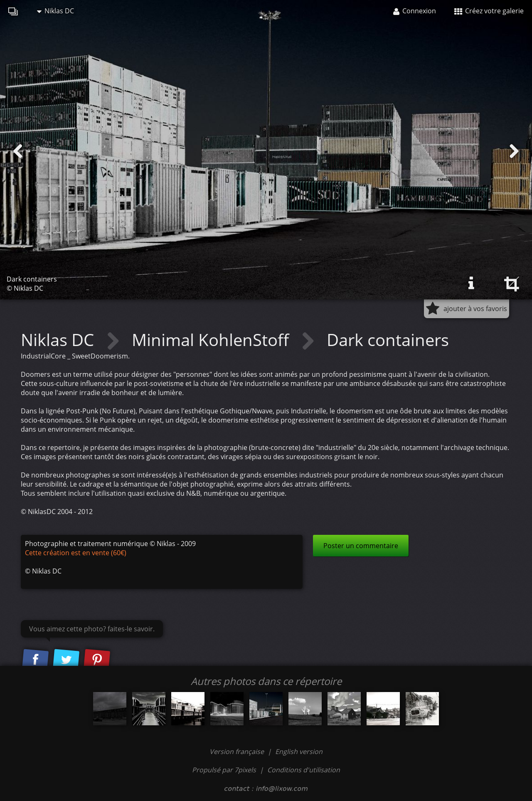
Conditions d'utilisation (304, 770)
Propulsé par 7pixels (224, 770)
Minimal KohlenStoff (212, 340)
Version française (238, 752)
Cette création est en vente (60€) (76, 553)
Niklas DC (55, 11)
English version (299, 752)
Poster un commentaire (361, 546)
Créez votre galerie (489, 11)
